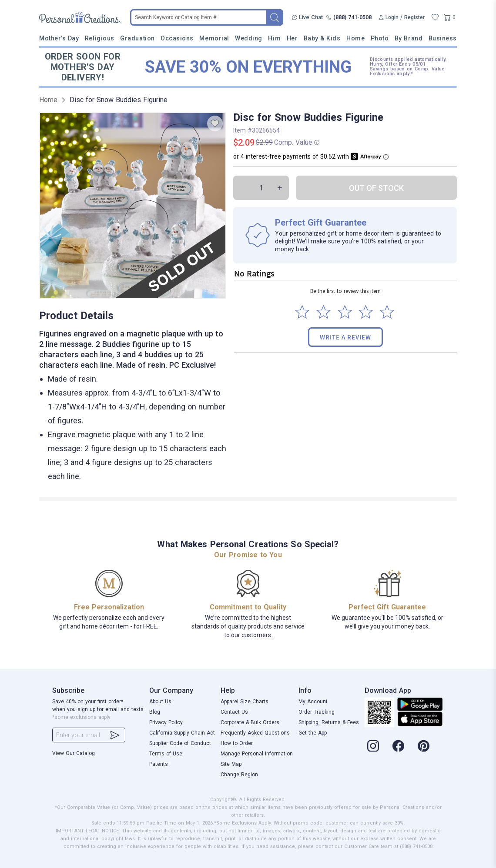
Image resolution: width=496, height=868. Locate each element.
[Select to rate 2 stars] (323, 312)
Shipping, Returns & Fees (329, 722)
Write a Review (345, 337)
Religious (100, 38)
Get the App (313, 733)
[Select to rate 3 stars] (345, 312)
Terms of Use (166, 754)
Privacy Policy (166, 722)
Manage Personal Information (257, 754)
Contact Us (234, 712)
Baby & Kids (322, 38)
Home (355, 38)
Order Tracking (317, 712)
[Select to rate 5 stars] (387, 312)
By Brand (409, 38)
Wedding (249, 38)
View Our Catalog (74, 753)
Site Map (231, 764)
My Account (313, 702)
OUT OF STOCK (376, 188)
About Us (160, 702)
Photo (380, 38)
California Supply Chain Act (182, 733)
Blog (155, 712)
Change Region (239, 775)
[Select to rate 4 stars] (366, 312)
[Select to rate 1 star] (302, 312)
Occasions (177, 38)
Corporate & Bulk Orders (250, 722)
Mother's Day (59, 38)
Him (274, 38)
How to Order (237, 743)
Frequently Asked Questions (255, 733)
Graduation (137, 38)
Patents (159, 764)
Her (292, 38)
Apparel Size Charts (245, 702)
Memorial (214, 38)
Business (443, 38)
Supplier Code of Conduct (180, 743)
